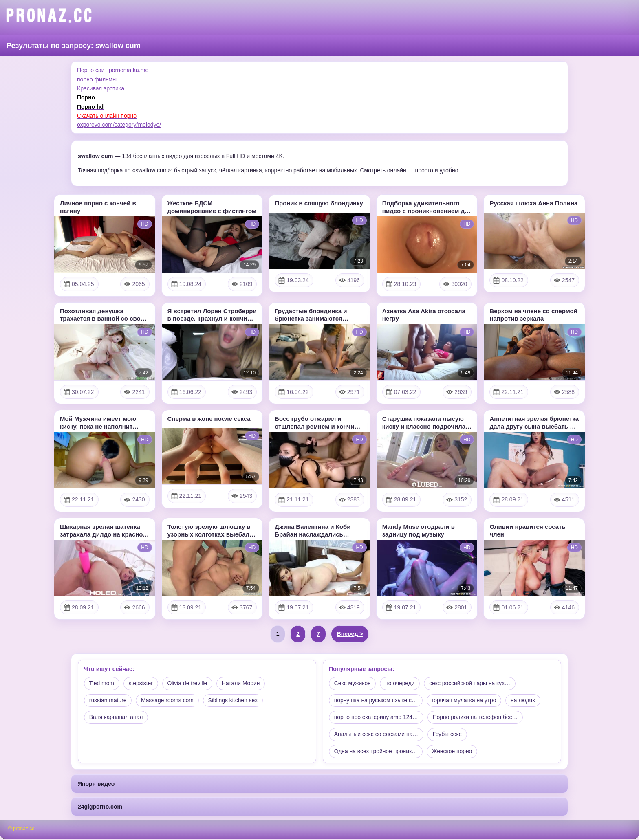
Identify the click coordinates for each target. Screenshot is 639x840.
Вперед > (350, 634)
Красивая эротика (101, 88)
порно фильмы (97, 79)
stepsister (141, 684)
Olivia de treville (188, 684)
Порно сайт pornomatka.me (113, 70)
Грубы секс (448, 735)
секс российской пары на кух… (471, 684)
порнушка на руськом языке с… (376, 701)
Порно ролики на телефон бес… (477, 718)
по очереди (401, 684)
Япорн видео (96, 784)
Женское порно (453, 752)
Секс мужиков (353, 684)
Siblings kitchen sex (235, 701)
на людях (525, 701)
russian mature (108, 701)
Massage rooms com (168, 701)
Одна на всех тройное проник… (376, 752)
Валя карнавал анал (116, 718)
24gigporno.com (100, 807)
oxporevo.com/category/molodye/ (119, 125)
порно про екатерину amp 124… (377, 718)
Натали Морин (242, 684)
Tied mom (102, 684)
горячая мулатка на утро (465, 701)
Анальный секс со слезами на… (377, 735)
